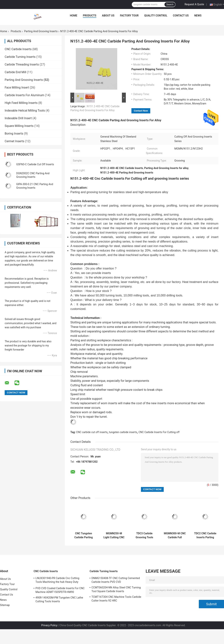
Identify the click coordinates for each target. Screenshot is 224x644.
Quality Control (156, 16)
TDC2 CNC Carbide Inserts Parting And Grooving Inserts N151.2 (205, 535)
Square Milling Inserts (19, 126)
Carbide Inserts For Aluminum (24, 95)
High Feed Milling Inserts (21, 103)
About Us (108, 16)
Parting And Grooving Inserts (41, 31)
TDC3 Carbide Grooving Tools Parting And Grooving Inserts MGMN (144, 535)
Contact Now (141, 111)
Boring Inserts (14, 134)
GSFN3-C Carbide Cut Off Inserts (35, 164)
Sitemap (5, 605)
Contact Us (181, 16)
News (198, 16)
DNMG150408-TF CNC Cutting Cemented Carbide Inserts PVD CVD (116, 580)
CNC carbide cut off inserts (92, 432)
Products (90, 16)
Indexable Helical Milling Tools (25, 111)
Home (74, 16)
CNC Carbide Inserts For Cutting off (159, 432)
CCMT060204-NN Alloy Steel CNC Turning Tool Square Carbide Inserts (116, 589)
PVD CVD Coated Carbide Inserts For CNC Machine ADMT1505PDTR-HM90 (60, 590)
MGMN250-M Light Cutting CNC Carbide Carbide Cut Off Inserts (114, 535)
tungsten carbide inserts (123, 432)
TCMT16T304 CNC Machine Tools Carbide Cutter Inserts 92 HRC (116, 599)
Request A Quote (194, 4)
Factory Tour (129, 16)
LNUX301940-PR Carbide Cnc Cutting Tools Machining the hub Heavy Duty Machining (57, 581)
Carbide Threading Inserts (22, 64)
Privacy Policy (49, 625)
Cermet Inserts (14, 141)
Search (170, 4)
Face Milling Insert (17, 87)
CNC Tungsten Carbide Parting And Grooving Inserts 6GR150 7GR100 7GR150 (84, 535)
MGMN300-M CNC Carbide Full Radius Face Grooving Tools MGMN (175, 535)
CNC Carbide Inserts (18, 49)
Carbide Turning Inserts (20, 57)
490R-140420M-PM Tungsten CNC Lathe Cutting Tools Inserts (59, 599)
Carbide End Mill (15, 72)
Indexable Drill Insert (18, 118)
